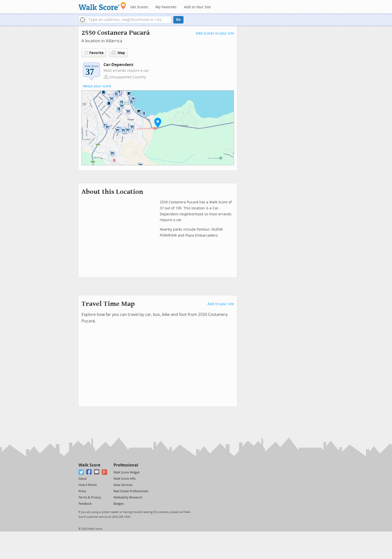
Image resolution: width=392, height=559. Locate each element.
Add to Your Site (197, 7)
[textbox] (129, 20)
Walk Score (89, 465)
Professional (126, 465)
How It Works (88, 485)
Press (82, 491)
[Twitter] (81, 472)
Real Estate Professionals (131, 491)
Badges (119, 504)
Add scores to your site (215, 33)
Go (178, 20)
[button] (82, 20)
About (83, 479)
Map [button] (118, 53)
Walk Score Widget (126, 472)
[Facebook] (89, 472)
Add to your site (221, 304)
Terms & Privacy (90, 497)
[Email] (97, 472)
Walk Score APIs (125, 479)
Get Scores (139, 7)
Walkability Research (128, 497)
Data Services (123, 485)
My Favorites (166, 7)
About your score (97, 86)
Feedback (85, 504)
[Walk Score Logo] (102, 6)
